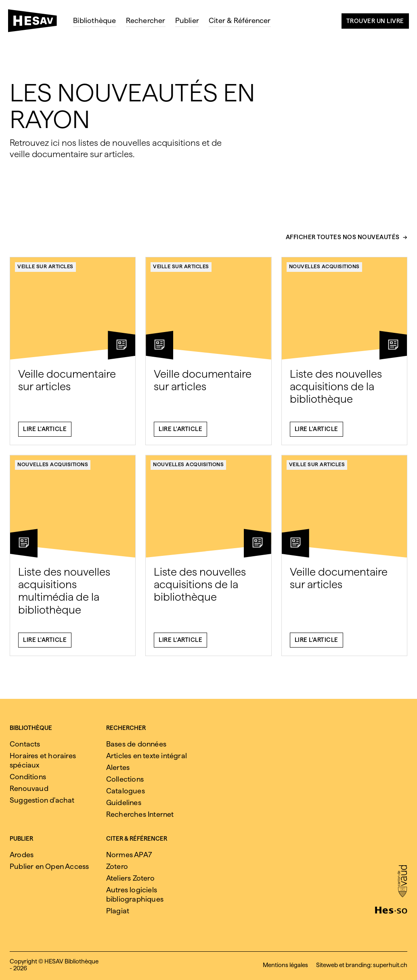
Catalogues (126, 791)
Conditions (28, 777)
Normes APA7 (129, 855)
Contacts (25, 744)
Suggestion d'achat (42, 800)
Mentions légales (285, 965)
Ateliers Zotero (130, 878)
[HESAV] (36, 23)
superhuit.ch (390, 965)
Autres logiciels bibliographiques (135, 894)
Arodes (22, 855)
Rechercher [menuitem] (146, 20)
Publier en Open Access (49, 866)
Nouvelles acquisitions (324, 270)
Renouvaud (29, 788)
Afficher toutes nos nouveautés (343, 242)
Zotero (117, 866)
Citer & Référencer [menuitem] (240, 20)
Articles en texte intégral (147, 756)
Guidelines (124, 802)
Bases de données (136, 744)
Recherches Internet (140, 814)
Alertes (118, 767)
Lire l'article (45, 433)
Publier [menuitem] (187, 20)
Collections (125, 779)
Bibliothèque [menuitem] (94, 20)
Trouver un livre (375, 21)
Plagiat (118, 911)
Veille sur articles (45, 270)
